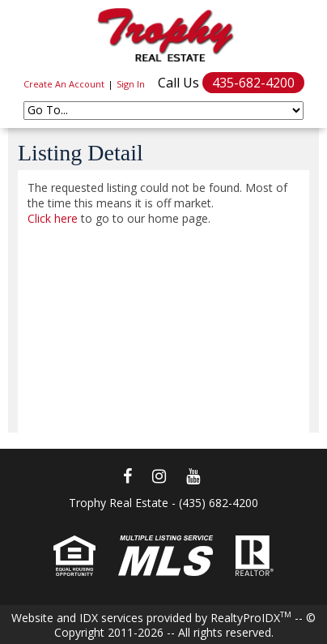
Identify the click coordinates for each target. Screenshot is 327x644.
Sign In (131, 84)
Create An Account (64, 84)
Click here (53, 218)
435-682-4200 (253, 83)
